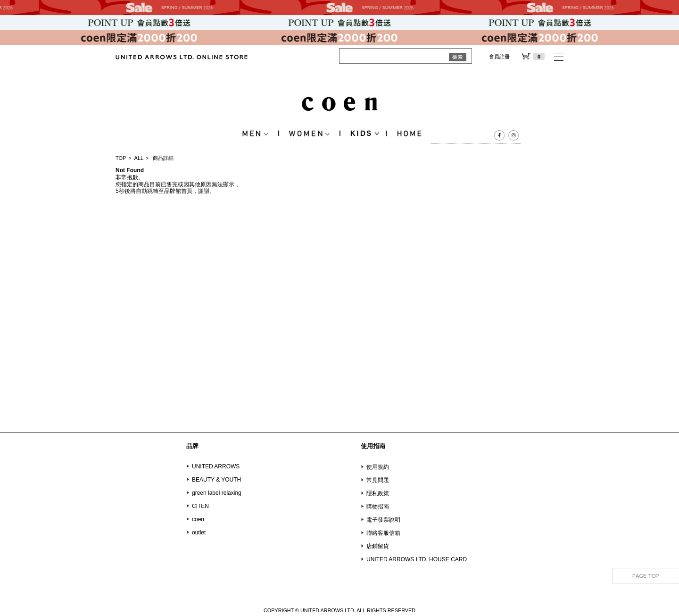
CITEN (200, 506)
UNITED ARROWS (216, 466)
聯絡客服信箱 (383, 533)
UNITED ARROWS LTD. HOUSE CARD (417, 559)
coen (198, 519)
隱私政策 (378, 493)
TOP (121, 158)
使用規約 (378, 467)
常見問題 (378, 480)
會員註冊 (499, 57)
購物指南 (378, 507)
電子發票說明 (383, 520)
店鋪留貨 (378, 546)
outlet (199, 533)
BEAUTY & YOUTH (216, 480)
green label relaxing (217, 493)
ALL (139, 158)
